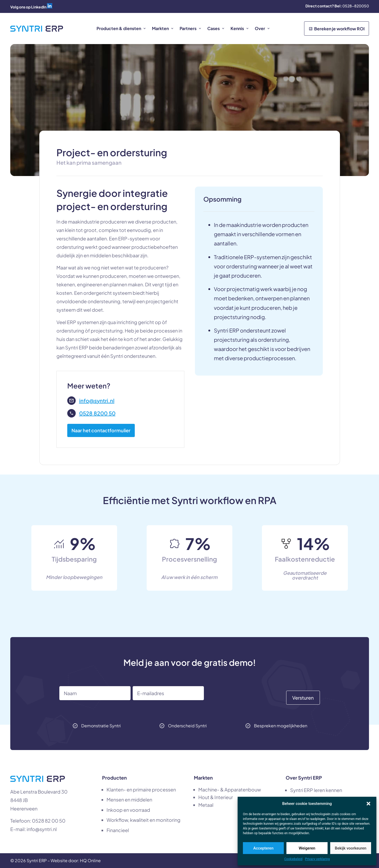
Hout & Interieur (216, 797)
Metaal (206, 805)
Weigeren (307, 848)
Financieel (118, 830)
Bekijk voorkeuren (351, 848)
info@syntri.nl (42, 829)
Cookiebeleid (293, 859)
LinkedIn (39, 7)
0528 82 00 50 (49, 821)
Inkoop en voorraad (128, 810)
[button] (368, 804)
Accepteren (263, 848)
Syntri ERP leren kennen (316, 790)
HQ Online (90, 860)
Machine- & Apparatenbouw (230, 789)
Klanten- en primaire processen (141, 789)
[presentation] (246, 696)
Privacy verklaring (318, 859)
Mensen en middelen (129, 800)
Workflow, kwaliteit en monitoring (143, 820)
